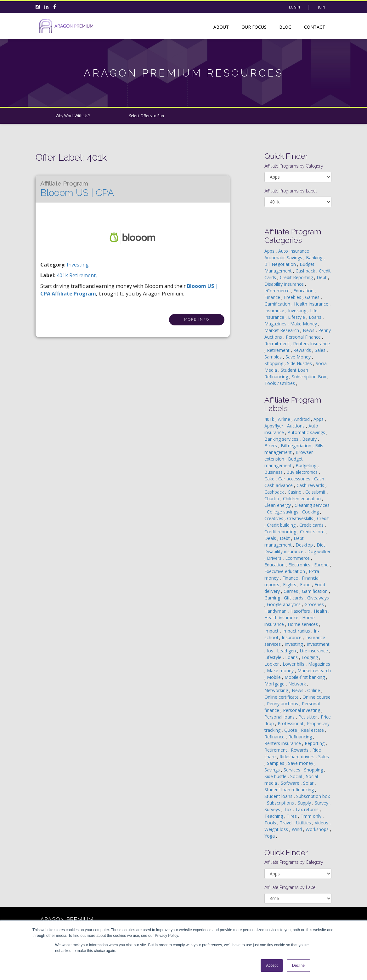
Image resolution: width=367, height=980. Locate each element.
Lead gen (287, 651)
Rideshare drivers (298, 756)
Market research (314, 671)
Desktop (305, 545)
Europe (322, 565)
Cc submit (316, 492)
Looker (272, 664)
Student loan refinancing (290, 790)
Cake (270, 479)
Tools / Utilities (280, 383)
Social (297, 776)
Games (313, 297)
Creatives (274, 518)
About (221, 27)
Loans (316, 317)
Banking (315, 258)
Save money (301, 763)
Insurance (275, 310)
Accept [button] (272, 966)
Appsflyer (274, 426)
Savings (273, 770)
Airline (285, 419)
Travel (287, 823)
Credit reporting (281, 532)
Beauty (310, 439)
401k (63, 275)
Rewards (303, 350)
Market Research (282, 330)
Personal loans (280, 717)
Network (298, 684)
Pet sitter (308, 717)
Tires (292, 816)
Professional (291, 723)
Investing (78, 265)
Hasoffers (301, 611)
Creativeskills (301, 518)
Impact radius (297, 631)
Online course (316, 697)
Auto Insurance (294, 251)
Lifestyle (297, 317)
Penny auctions (283, 704)
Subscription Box (310, 377)
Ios (271, 651)
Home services (303, 624)
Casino (295, 492)
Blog (285, 27)
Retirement (279, 350)
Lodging (310, 657)
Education (304, 291)
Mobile (274, 677)
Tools (271, 823)
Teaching (274, 816)
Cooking (311, 512)
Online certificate (282, 697)
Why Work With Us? (73, 116)
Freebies (293, 297)
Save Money (299, 357)
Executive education (285, 571)
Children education (302, 499)
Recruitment (277, 344)
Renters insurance (283, 743)
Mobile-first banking (305, 677)
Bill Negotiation (281, 264)
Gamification (278, 304)
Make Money (304, 324)
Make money (281, 671)
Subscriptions (281, 803)
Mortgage (275, 684)
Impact (272, 631)
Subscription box (313, 796)
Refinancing (301, 737)
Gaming (273, 598)
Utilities (304, 823)
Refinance (275, 737)
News (309, 330)
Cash (320, 479)
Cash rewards (311, 485)
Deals (271, 538)
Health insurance (282, 618)
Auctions (296, 426)
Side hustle (276, 776)
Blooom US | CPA (77, 189)
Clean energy (278, 505)
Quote (291, 730)
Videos (322, 823)
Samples (274, 357)
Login (294, 7)
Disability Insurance (285, 284)
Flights (290, 585)
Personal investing (302, 710)
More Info (197, 320)
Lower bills (294, 664)
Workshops (318, 829)
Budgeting (307, 465)
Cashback (306, 271)
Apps (270, 251)
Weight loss (277, 829)
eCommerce (278, 291)
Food (306, 585)
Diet (322, 545)
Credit (323, 518)
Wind (297, 829)
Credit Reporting (297, 277)
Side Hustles (300, 363)
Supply (305, 803)
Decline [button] (298, 966)
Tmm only (312, 816)
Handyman (276, 611)
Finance (273, 297)
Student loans (279, 796)
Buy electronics (303, 472)
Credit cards (312, 525)
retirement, (83, 275)
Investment (318, 644)
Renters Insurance (311, 344)
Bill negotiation (297, 446)
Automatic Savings (284, 258)
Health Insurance (312, 304)
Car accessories (295, 479)
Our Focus (254, 27)
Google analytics (284, 604)
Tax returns (308, 809)
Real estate (313, 730)
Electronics (300, 565)
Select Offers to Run (147, 116)
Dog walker (319, 551)
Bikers (271, 446)
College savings (283, 512)
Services (293, 770)
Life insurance (314, 651)
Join (322, 7)
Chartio (272, 499)
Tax (288, 809)
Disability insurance (285, 551)
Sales (321, 350)
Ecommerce (298, 558)
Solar (309, 783)
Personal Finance (304, 337)
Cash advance (279, 485)
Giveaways (318, 598)
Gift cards (294, 598)
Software (291, 783)
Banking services (282, 439)
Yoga (270, 836)
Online (314, 690)
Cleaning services (312, 505)
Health (321, 611)
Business (274, 472)
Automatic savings (307, 432)
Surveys (273, 809)
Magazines (276, 324)
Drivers (275, 558)
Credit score (313, 532)
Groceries (315, 604)
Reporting (315, 743)
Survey (322, 803)
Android (302, 419)
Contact (315, 27)
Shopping (274, 363)
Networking (277, 690)
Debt (322, 277)
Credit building (282, 525)
